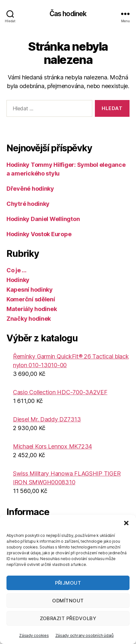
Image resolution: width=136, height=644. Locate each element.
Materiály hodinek (32, 309)
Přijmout (68, 583)
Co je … (17, 270)
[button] (126, 523)
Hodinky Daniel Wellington (43, 219)
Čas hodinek (68, 14)
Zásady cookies (34, 635)
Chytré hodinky (28, 204)
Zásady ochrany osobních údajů (85, 635)
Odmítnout (68, 601)
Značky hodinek (29, 319)
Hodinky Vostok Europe (39, 234)
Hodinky (18, 280)
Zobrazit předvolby (68, 618)
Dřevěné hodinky (30, 189)
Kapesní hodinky (30, 290)
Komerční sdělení (31, 299)
